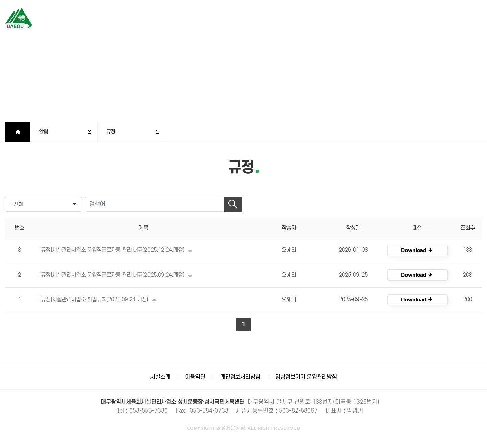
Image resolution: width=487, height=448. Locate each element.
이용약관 (195, 377)
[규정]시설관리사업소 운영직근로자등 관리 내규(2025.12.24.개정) (117, 250)
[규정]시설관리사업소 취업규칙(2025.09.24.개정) (99, 300)
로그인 (431, 19)
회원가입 (455, 19)
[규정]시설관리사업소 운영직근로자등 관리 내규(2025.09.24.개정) (117, 275)
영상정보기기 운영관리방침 (306, 377)
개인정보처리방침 (240, 377)
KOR (418, 250)
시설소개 (160, 377)
